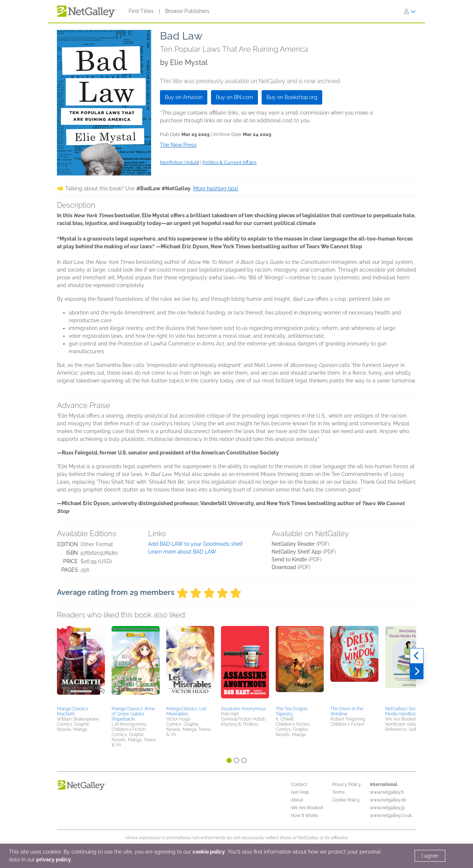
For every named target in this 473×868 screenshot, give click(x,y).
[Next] (417, 671)
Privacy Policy (347, 784)
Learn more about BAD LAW (182, 552)
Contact (299, 784)
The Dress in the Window (347, 711)
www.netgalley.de (388, 800)
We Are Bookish (307, 808)
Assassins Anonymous (244, 709)
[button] (81, 665)
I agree (430, 856)
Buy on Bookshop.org (292, 97)
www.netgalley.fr (387, 792)
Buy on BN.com (234, 97)
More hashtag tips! (216, 188)
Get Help (300, 792)
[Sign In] (410, 11)
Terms (338, 792)
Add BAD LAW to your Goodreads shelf (195, 544)
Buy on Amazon (184, 97)
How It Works (304, 816)
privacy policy (54, 860)
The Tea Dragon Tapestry (292, 711)
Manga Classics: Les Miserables (186, 711)
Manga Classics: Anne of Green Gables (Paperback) (133, 714)
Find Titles (141, 11)
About (297, 800)
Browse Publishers (187, 11)
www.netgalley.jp (387, 808)
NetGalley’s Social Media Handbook (403, 711)
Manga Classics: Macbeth (73, 711)
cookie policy (209, 852)
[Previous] (417, 656)
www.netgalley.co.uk (391, 816)
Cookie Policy (346, 800)
